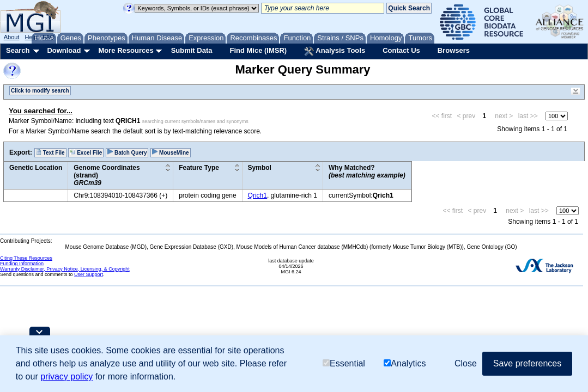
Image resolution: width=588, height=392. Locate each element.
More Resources (126, 50)
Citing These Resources (26, 258)
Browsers (454, 50)
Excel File (86, 152)
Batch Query (127, 152)
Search (18, 50)
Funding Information (22, 264)
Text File (50, 152)
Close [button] (466, 363)
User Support (89, 274)
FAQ (49, 37)
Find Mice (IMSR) (258, 50)
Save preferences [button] (527, 363)
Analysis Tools (335, 51)
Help (31, 37)
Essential (344, 363)
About (12, 37)
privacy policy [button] (66, 376)
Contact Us (401, 50)
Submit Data (192, 50)
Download (64, 50)
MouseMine (170, 152)
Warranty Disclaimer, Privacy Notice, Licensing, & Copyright (65, 269)
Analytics (405, 363)
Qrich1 (257, 195)
